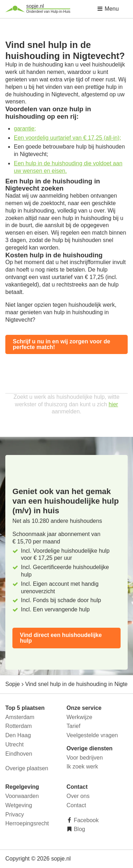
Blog (79, 829)
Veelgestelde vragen (92, 735)
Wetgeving (19, 805)
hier (113, 404)
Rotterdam (19, 726)
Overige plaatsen (27, 768)
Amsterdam (20, 717)
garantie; (25, 128)
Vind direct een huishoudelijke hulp (61, 638)
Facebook (86, 820)
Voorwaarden (22, 796)
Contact (76, 805)
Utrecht (15, 744)
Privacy (15, 815)
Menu (108, 9)
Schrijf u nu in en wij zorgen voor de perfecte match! (62, 344)
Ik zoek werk (82, 767)
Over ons (78, 796)
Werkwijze (80, 717)
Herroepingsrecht (27, 823)
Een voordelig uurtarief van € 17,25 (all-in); (67, 138)
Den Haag (18, 735)
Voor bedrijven (85, 758)
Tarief (74, 726)
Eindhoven (19, 754)
